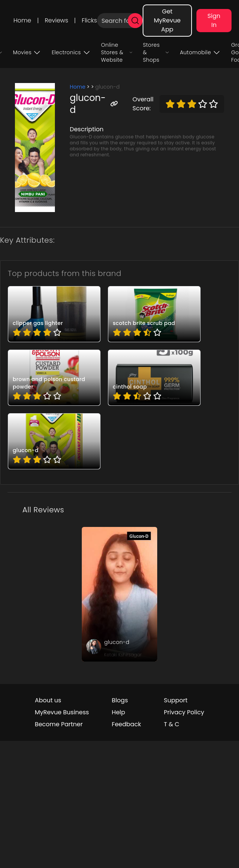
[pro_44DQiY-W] (154, 314)
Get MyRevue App (167, 20)
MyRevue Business (62, 712)
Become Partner (59, 724)
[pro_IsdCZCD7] (54, 441)
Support (176, 700)
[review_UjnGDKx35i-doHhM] (119, 594)
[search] (135, 21)
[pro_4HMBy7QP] (54, 314)
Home (22, 20)
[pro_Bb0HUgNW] (154, 378)
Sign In (214, 20)
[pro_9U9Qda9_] (54, 378)
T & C (172, 724)
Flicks (89, 20)
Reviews (57, 20)
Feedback (126, 724)
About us (48, 700)
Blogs (120, 700)
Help (118, 712)
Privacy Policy (184, 712)
